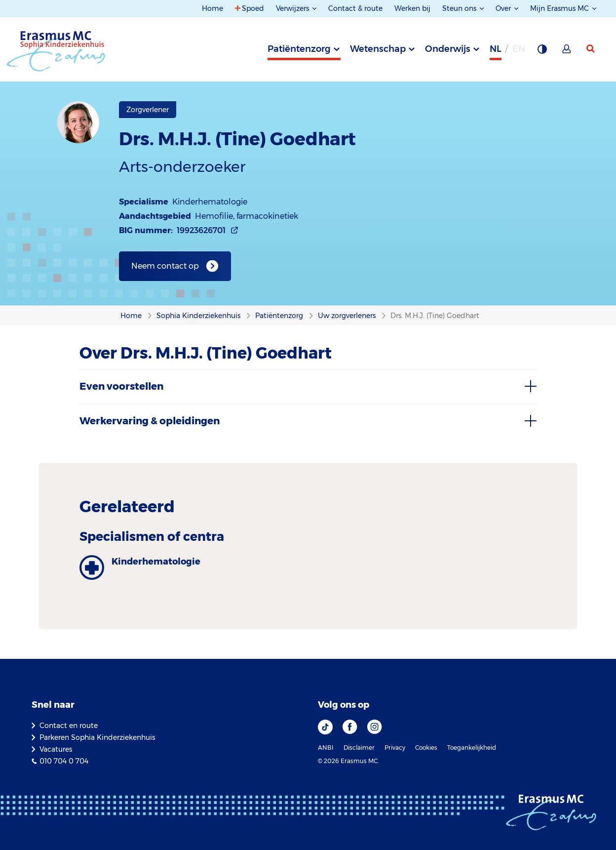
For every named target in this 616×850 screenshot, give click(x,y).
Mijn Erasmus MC (560, 8)
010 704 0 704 (64, 761)
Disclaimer (359, 748)
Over (504, 8)
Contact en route (69, 726)
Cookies (426, 748)
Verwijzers (293, 8)
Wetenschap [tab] (378, 49)
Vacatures (56, 749)
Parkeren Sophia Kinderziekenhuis (97, 737)
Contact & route (355, 8)
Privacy (395, 748)
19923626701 (201, 230)
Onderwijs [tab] (448, 49)
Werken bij (412, 8)
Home (212, 8)
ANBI (326, 748)
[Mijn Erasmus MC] (567, 52)
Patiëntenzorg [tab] (299, 49)
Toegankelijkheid (472, 748)
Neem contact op (165, 266)
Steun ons (460, 8)
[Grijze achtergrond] (542, 52)
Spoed (253, 8)
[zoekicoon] (591, 49)
